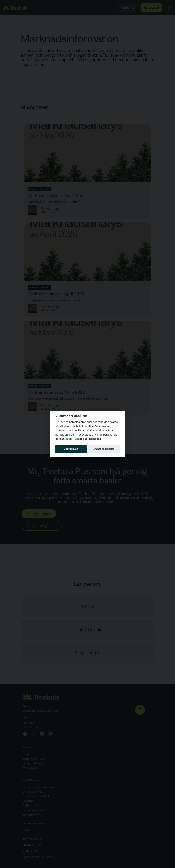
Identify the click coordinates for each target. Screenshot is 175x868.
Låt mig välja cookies (88, 439)
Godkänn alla (71, 449)
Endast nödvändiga (104, 449)
